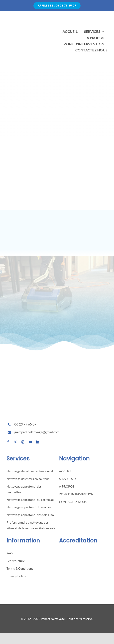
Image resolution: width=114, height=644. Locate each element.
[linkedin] (38, 442)
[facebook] (8, 442)
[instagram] (23, 442)
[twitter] (15, 442)
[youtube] (30, 442)
